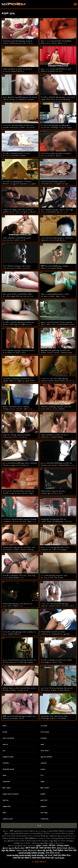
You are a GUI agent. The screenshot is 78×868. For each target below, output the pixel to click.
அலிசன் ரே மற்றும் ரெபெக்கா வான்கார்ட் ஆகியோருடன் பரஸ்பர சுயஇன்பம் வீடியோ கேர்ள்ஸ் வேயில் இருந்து (20, 212)
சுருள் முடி (6, 800)
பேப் (42, 775)
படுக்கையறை (44, 819)
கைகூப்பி (5, 744)
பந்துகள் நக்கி (7, 806)
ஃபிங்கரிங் (6, 763)
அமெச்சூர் (43, 763)
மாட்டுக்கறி (44, 726)
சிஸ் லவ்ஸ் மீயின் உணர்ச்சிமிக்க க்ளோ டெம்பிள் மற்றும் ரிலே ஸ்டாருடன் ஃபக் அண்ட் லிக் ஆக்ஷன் (18, 296)
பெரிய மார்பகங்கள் (8, 738)
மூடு (4, 751)
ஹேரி (4, 813)
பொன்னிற (44, 738)
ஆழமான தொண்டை (47, 757)
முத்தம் (43, 782)
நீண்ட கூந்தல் (6, 788)
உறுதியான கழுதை (8, 757)
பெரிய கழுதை (45, 732)
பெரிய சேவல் (45, 751)
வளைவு (43, 769)
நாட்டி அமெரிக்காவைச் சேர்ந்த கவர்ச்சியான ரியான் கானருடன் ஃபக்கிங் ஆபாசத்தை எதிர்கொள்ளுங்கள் (20, 662)
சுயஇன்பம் (44, 806)
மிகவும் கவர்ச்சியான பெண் (13, 838)
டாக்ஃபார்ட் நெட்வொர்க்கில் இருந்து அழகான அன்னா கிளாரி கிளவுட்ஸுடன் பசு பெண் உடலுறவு (57, 381)
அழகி (42, 744)
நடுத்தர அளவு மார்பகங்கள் (11, 794)
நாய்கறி (5, 732)
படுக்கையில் (6, 782)
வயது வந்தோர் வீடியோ (56, 831)
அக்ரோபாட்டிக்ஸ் (8, 819)
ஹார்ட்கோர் (44, 800)
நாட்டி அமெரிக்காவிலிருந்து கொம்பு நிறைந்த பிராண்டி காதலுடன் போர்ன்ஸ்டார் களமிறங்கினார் (20, 465)
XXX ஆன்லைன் (16, 831)
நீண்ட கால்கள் (45, 788)
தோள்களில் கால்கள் (8, 769)
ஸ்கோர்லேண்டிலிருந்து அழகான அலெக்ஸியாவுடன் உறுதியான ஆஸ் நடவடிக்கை (55, 184)
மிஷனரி (43, 794)
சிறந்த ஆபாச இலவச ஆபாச (51, 836)
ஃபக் (39, 825)
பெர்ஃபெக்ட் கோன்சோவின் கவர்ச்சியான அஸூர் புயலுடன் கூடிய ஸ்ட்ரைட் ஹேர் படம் (18, 493)
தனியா (5, 726)
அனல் (4, 775)
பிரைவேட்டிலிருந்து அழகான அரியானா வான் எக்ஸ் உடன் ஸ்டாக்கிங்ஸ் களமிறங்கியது (56, 409)
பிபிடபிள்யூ (44, 813)
